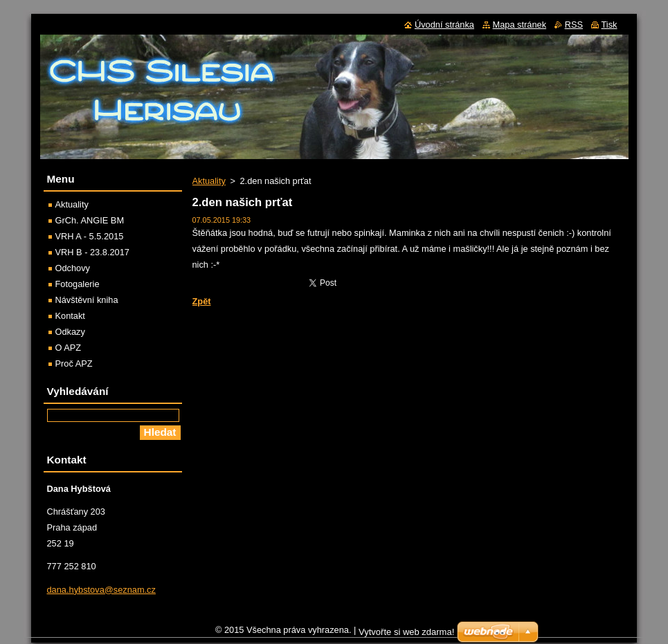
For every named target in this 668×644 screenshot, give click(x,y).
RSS (574, 25)
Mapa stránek (520, 25)
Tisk (610, 25)
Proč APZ (74, 364)
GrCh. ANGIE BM (90, 220)
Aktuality (209, 181)
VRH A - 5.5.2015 (90, 236)
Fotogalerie (78, 284)
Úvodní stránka (444, 25)
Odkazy (70, 332)
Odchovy (73, 268)
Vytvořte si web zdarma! (406, 635)
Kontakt (70, 316)
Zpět (202, 301)
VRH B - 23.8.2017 (92, 252)
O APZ (69, 348)
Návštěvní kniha (87, 300)
